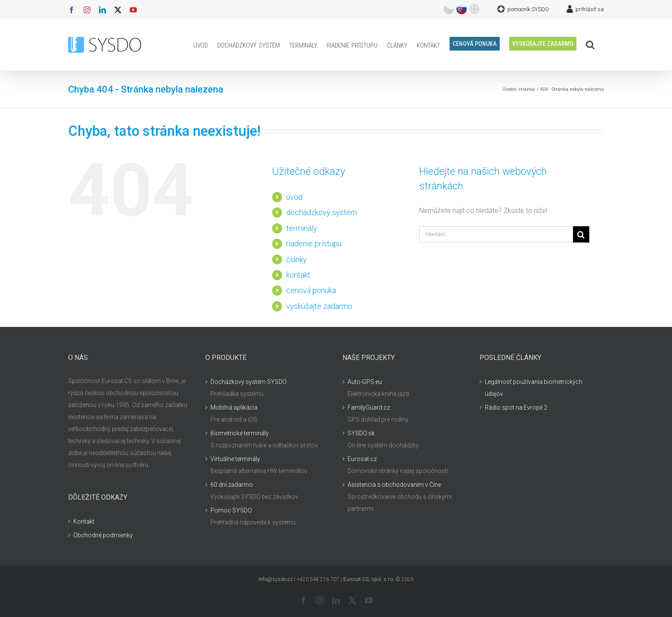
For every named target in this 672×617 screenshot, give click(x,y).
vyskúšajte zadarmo (319, 306)
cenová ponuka (311, 290)
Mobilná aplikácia (234, 407)
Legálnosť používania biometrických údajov (534, 388)
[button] (590, 45)
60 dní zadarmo (232, 485)
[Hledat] (581, 234)
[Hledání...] (496, 234)
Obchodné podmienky (103, 535)
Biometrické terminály (240, 433)
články (297, 259)
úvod (294, 197)
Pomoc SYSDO (231, 510)
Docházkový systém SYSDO (249, 382)
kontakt (298, 275)
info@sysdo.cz (276, 579)
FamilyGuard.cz (369, 407)
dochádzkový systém (322, 212)
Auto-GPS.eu (365, 382)
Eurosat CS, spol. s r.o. (369, 579)
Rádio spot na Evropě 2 (516, 407)
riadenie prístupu (314, 244)
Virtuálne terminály (235, 459)
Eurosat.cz (362, 459)
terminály (302, 228)
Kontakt (84, 521)
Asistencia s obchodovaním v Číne (394, 485)
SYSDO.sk (361, 433)
